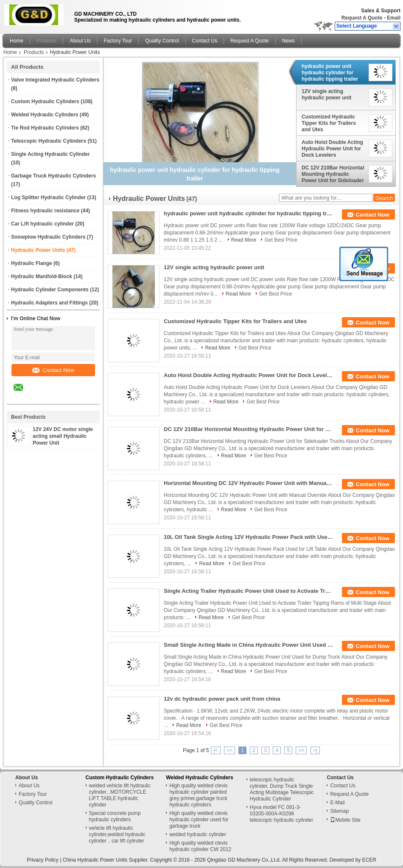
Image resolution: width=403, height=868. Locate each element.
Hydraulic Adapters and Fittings (49, 303)
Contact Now (53, 370)
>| (315, 750)
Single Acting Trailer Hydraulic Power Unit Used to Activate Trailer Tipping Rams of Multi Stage (249, 591)
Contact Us (205, 41)
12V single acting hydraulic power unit (326, 94)
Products (46, 41)
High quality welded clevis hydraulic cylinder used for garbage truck (199, 820)
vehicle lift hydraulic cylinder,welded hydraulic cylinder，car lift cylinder (117, 834)
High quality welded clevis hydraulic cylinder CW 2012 (200, 846)
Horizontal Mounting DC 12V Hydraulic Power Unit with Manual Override (249, 483)
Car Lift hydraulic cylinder (42, 224)
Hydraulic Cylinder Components (50, 290)
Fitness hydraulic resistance (45, 211)
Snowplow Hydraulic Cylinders (48, 237)
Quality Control (162, 41)
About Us (80, 41)
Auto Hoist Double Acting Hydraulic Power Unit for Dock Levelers (332, 149)
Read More (244, 240)
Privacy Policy (43, 860)
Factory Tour (118, 41)
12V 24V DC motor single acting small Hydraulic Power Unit (63, 436)
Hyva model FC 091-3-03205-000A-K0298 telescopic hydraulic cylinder (281, 814)
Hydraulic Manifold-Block (42, 276)
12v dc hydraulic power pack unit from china (222, 699)
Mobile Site (345, 820)
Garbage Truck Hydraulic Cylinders (53, 176)
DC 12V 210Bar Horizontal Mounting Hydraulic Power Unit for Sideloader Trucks (333, 174)
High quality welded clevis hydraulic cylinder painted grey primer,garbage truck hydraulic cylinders (198, 795)
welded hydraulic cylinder (198, 834)
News (288, 41)
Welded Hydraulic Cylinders (45, 115)
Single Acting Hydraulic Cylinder (50, 154)
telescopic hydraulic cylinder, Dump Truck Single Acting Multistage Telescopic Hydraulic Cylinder (282, 789)
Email (394, 18)
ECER (369, 860)
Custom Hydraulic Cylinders (45, 101)
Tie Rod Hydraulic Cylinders (45, 128)
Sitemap (339, 811)
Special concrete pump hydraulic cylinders (115, 816)
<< (229, 750)
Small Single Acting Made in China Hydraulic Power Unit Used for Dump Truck (249, 645)
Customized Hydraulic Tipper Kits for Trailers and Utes (329, 123)
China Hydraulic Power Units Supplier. (106, 860)
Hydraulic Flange (32, 263)
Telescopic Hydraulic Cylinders (49, 141)
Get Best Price (281, 240)
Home (17, 41)
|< (215, 750)
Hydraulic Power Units (38, 250)
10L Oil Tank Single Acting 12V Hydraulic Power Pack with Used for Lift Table (249, 537)
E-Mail (337, 803)
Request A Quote (362, 18)
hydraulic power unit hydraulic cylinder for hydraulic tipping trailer (330, 73)
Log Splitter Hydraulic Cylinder (48, 197)
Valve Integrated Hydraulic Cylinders (55, 80)
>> (301, 750)
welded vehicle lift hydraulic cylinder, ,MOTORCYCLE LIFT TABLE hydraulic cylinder (120, 795)
